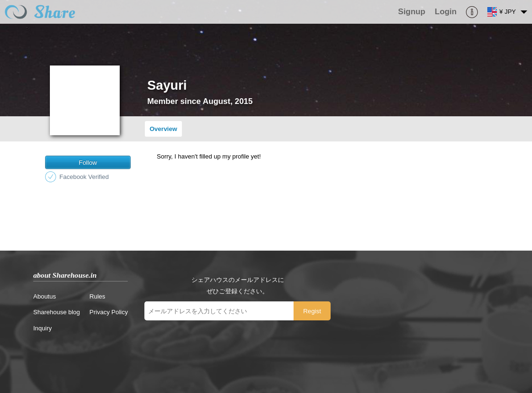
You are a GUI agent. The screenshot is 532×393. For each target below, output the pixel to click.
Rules (97, 296)
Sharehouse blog (57, 312)
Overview (163, 129)
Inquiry (43, 328)
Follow (88, 163)
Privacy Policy (109, 312)
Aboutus (45, 296)
